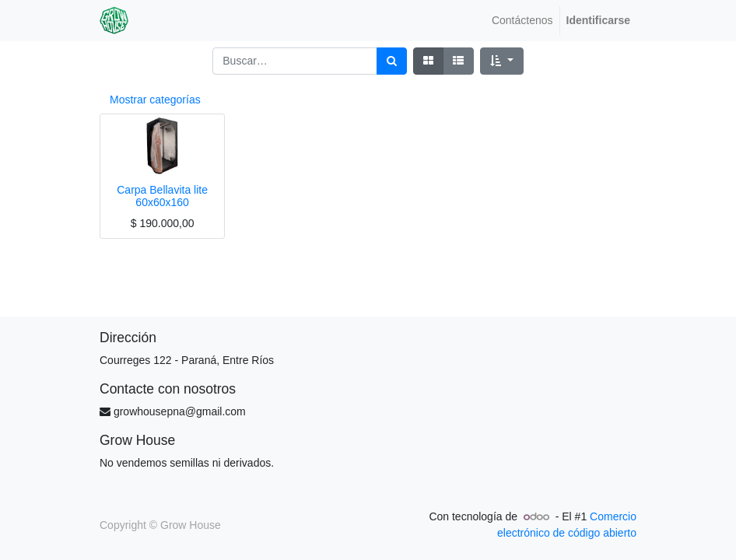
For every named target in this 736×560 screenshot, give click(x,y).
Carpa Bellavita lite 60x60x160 (162, 196)
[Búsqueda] (392, 61)
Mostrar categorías (155, 100)
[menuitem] (522, 21)
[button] (501, 61)
